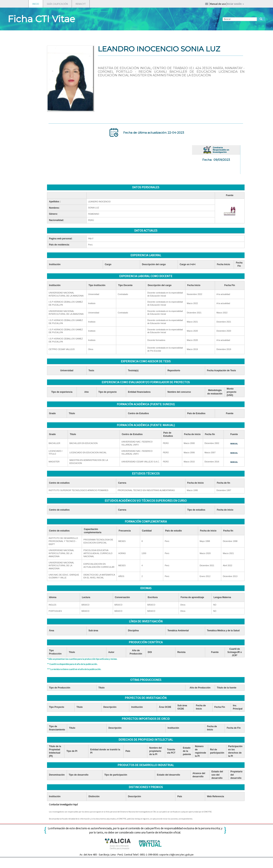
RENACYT (81, 4)
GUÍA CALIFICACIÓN (57, 4)
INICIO (36, 4)
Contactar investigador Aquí (63, 805)
